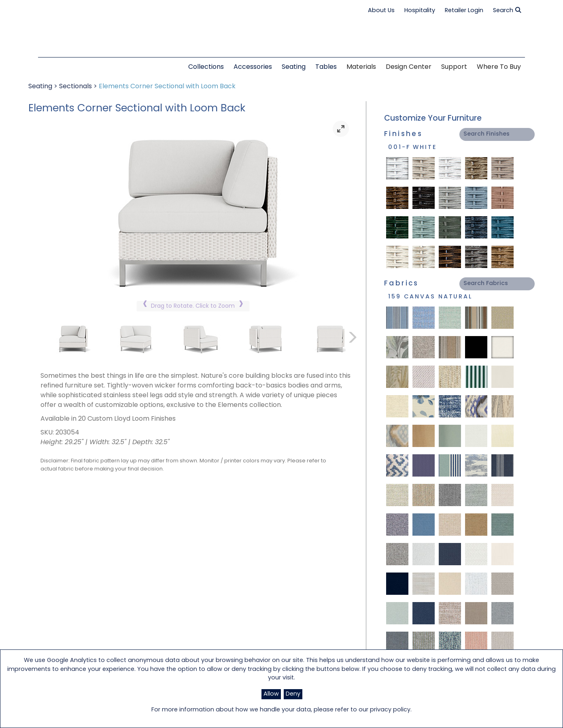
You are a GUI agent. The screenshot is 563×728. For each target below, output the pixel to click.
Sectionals (75, 87)
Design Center (409, 67)
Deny (293, 694)
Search (507, 11)
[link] (341, 129)
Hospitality (420, 11)
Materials (361, 67)
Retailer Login (464, 11)
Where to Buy (499, 67)
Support (454, 67)
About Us (381, 11)
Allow (271, 694)
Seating (40, 87)
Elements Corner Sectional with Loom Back (167, 87)
